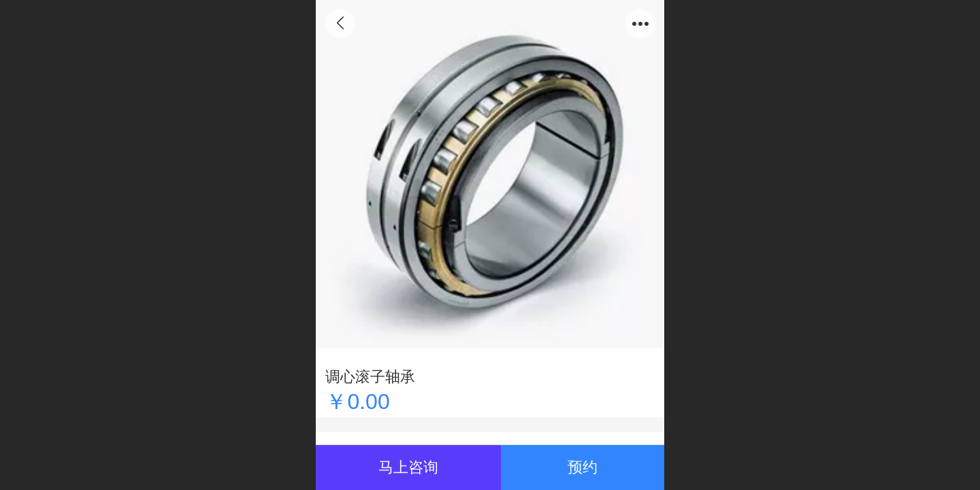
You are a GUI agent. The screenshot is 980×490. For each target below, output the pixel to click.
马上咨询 (408, 467)
